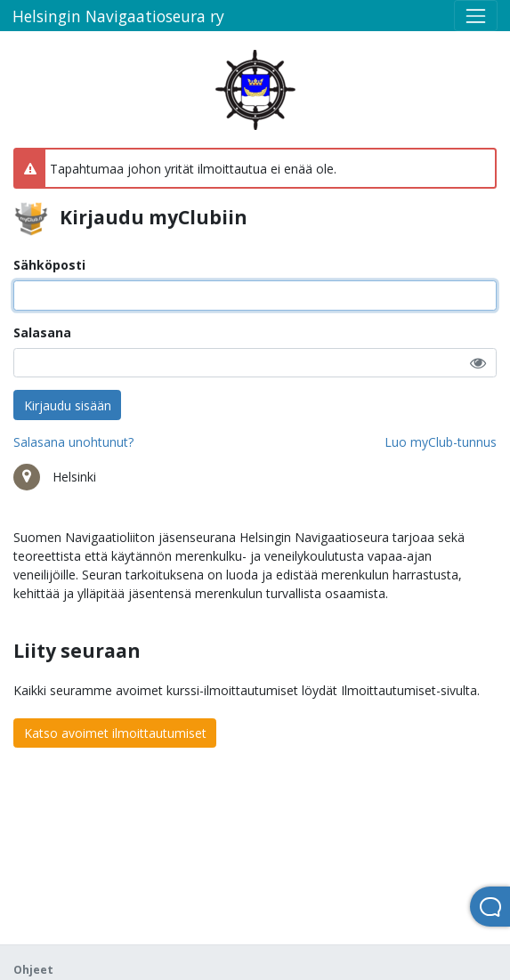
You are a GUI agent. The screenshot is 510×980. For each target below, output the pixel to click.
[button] (478, 363)
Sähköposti (49, 265)
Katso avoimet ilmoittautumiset (115, 733)
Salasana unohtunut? (73, 442)
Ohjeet (33, 970)
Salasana (42, 332)
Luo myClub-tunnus (441, 442)
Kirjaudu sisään (68, 405)
